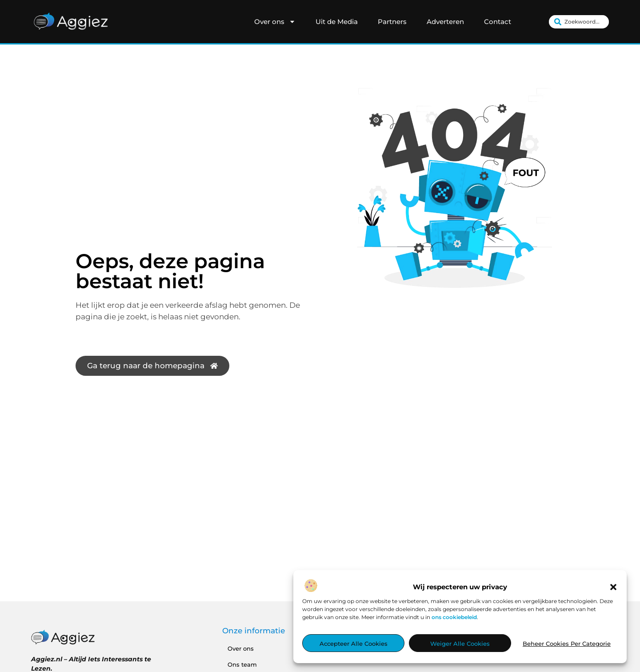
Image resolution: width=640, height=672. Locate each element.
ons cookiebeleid (454, 617)
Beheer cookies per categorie (567, 644)
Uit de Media (337, 22)
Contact (498, 22)
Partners (392, 22)
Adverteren (445, 22)
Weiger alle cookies (460, 644)
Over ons (275, 22)
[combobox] (579, 22)
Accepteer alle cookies (354, 644)
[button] (613, 587)
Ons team (242, 664)
